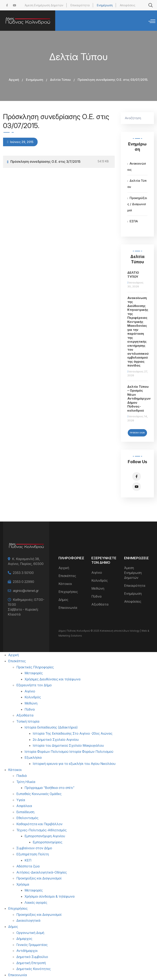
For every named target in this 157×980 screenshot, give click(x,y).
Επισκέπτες (67, 576)
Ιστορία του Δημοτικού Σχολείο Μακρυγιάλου (68, 745)
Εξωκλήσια (33, 757)
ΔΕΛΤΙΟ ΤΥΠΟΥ (133, 275)
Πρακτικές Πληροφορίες (35, 667)
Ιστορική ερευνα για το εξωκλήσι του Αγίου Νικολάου (74, 764)
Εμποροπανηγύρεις (48, 842)
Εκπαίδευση (25, 812)
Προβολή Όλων (137, 433)
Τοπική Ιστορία (28, 721)
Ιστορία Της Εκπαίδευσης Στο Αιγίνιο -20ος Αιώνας (73, 733)
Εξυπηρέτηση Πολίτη (33, 854)
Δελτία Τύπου (60, 80)
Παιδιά (22, 776)
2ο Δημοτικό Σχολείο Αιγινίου (56, 740)
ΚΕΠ (28, 860)
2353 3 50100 (23, 573)
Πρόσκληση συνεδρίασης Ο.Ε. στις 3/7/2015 (45, 162)
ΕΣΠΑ (134, 221)
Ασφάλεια (24, 806)
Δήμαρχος (24, 939)
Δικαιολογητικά (28, 920)
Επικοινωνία (68, 608)
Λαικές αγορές (36, 902)
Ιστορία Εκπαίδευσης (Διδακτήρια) (51, 727)
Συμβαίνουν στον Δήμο (34, 848)
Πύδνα (96, 596)
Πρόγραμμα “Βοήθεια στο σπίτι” (49, 788)
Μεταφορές (34, 673)
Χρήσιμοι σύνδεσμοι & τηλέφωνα (50, 896)
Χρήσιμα (23, 884)
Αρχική (14, 80)
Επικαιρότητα (80, 5)
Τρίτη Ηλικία (26, 782)
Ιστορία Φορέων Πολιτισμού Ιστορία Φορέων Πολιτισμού (69, 752)
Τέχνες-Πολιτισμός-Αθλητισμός (41, 830)
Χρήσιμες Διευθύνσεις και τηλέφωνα (53, 679)
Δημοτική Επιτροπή (31, 963)
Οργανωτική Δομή (30, 933)
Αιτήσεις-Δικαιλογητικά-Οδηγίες (42, 872)
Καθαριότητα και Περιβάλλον (39, 824)
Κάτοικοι (65, 584)
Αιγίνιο (97, 572)
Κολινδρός (100, 580)
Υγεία (21, 800)
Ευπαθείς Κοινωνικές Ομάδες (39, 794)
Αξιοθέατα (100, 604)
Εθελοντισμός (27, 818)
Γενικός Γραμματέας (32, 945)
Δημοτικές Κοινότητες (34, 969)
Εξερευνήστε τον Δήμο (34, 685)
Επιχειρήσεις (68, 592)
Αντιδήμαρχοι (27, 951)
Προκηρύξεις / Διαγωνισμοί (137, 204)
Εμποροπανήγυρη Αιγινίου (45, 836)
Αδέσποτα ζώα (28, 866)
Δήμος (63, 600)
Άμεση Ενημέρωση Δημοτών (44, 5)
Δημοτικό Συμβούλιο (32, 957)
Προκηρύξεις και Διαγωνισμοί (39, 878)
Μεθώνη (98, 588)
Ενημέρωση (105, 5)
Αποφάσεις (128, 5)
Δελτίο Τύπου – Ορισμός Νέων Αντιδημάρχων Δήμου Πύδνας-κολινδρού (139, 399)
